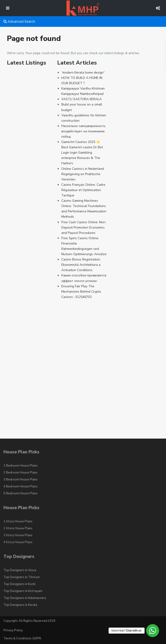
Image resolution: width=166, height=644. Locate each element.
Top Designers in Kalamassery (25, 598)
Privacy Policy (13, 630)
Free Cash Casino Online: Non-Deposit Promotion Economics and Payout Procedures (84, 228)
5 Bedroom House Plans (21, 493)
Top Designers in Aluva (20, 570)
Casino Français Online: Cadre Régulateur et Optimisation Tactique (83, 190)
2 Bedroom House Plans (21, 473)
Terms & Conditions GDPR (22, 638)
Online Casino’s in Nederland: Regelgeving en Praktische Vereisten (83, 174)
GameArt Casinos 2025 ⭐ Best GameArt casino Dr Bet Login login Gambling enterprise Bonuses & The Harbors (82, 153)
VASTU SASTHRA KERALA (82, 99)
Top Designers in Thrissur (22, 577)
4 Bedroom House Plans (21, 486)
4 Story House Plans (18, 542)
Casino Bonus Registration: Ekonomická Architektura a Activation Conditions (81, 265)
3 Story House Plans (18, 535)
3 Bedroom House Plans (21, 480)
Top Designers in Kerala (20, 605)
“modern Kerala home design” (83, 73)
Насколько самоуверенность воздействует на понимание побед (83, 131)
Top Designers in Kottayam (23, 591)
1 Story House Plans (18, 521)
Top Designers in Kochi (19, 584)
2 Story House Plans (18, 528)
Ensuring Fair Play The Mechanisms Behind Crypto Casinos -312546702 (81, 292)
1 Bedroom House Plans (21, 466)
